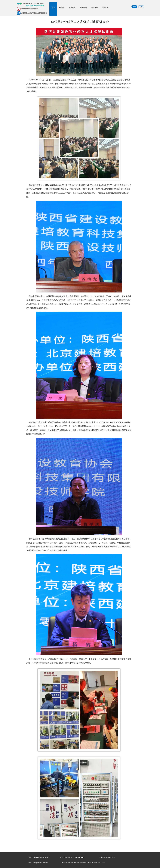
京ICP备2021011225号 (107, 857)
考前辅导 (72, 8)
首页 (53, 8)
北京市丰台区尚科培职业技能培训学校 (32, 13)
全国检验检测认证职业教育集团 (30, 4)
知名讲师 (83, 8)
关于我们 (106, 8)
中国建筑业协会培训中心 (27, 9)
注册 (141, 7)
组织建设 (94, 8)
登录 (134, 7)
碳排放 (62, 8)
